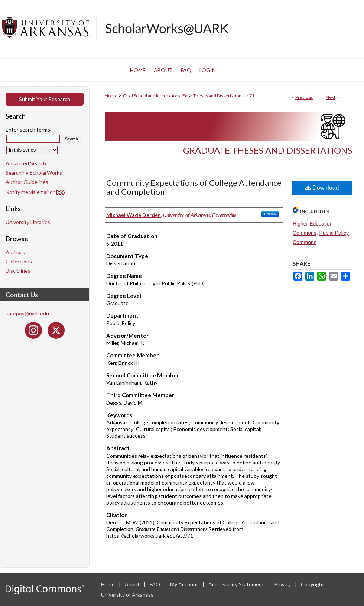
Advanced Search (26, 163)
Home (111, 96)
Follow (270, 214)
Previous (304, 97)
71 (252, 96)
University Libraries (28, 222)
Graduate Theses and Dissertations (268, 150)
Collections (19, 261)
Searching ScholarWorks (34, 173)
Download (322, 188)
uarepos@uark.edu (27, 313)
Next (331, 97)
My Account (185, 584)
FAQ (155, 584)
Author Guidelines (27, 182)
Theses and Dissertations (218, 96)
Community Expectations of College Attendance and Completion (194, 187)
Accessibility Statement (237, 584)
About (133, 584)
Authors (15, 252)
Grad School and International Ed (155, 96)
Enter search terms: (29, 129)
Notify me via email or (35, 192)
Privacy (283, 584)
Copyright (313, 584)
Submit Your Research (45, 99)
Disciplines (18, 271)
